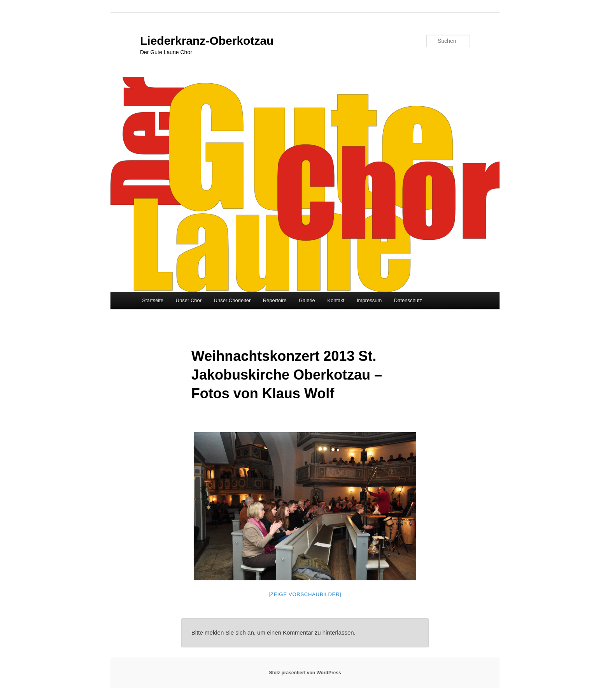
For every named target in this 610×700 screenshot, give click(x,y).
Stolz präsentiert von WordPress (305, 673)
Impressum (369, 300)
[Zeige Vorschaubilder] (305, 594)
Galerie (307, 300)
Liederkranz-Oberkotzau (207, 41)
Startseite (153, 300)
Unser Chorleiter (232, 300)
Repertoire (275, 300)
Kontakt (336, 300)
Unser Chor (189, 300)
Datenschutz (408, 300)
